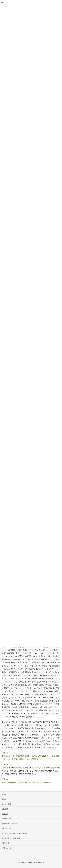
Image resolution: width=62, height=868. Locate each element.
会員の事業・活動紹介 (9, 824)
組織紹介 (5, 799)
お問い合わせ (6, 848)
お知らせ (5, 814)
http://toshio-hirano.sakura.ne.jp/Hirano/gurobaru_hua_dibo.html (27, 782)
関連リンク (5, 843)
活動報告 (5, 809)
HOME (4, 794)
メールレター (6, 819)
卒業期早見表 (6, 828)
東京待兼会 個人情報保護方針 (12, 838)
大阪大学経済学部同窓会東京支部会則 (15, 833)
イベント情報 (6, 804)
